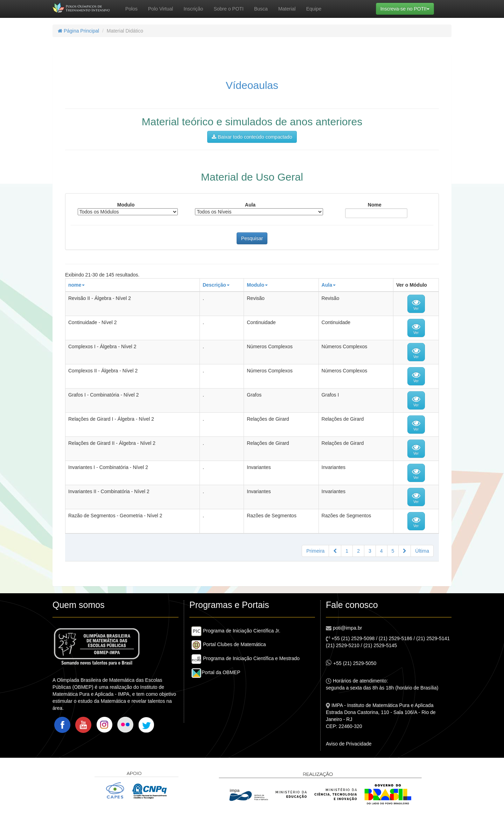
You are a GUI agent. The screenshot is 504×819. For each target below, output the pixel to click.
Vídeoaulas (252, 85)
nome (76, 285)
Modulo (126, 205)
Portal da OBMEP (216, 672)
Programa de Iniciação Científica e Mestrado (245, 658)
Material (287, 9)
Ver (416, 304)
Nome (375, 205)
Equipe (314, 9)
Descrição (216, 285)
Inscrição (193, 9)
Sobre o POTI (229, 9)
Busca (261, 9)
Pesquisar (252, 238)
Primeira (315, 551)
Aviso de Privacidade (349, 744)
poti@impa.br (347, 628)
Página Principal (78, 31)
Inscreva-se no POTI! (407, 8)
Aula (250, 205)
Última (422, 551)
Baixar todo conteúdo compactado (252, 137)
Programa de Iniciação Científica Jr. (236, 631)
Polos (131, 9)
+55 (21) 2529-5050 (351, 663)
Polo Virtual (160, 9)
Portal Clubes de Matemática (229, 644)
